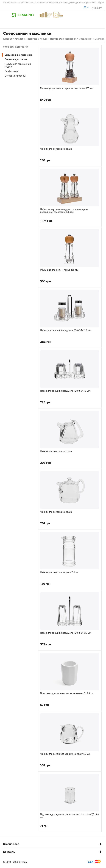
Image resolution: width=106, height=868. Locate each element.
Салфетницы (11, 71)
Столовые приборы (15, 76)
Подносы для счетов (16, 59)
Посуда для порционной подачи (18, 65)
